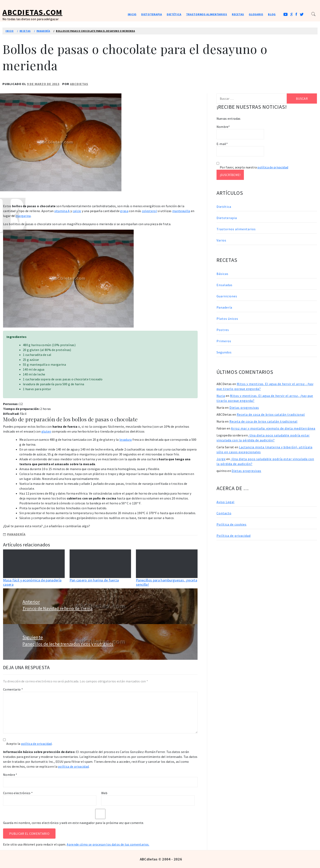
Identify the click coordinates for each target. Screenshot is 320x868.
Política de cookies (232, 524)
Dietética (174, 14)
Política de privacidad (234, 536)
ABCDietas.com (32, 12)
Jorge (221, 459)
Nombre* (240, 132)
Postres (223, 330)
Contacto (224, 513)
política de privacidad (36, 744)
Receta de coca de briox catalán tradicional (271, 414)
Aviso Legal (226, 502)
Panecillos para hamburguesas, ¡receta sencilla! (167, 582)
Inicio (132, 14)
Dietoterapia (152, 14)
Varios (221, 240)
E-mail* (240, 149)
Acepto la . (29, 744)
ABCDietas (79, 84)
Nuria (221, 396)
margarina (23, 216)
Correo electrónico (18, 793)
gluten (46, 431)
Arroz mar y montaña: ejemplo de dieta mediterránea (273, 428)
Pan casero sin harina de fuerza (94, 580)
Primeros (224, 341)
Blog (272, 14)
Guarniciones (227, 296)
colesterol (149, 211)
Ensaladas (224, 285)
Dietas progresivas (244, 407)
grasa (124, 211)
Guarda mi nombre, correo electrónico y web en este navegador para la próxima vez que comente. (74, 823)
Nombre (10, 775)
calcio (77, 211)
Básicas (222, 274)
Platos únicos (227, 319)
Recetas (238, 14)
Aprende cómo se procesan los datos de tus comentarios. (108, 844)
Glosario (256, 14)
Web (104, 793)
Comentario (13, 689)
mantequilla (181, 211)
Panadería (16, 534)
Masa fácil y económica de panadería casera (32, 582)
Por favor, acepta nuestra (252, 167)
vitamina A (62, 211)
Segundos (224, 352)
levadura (126, 440)
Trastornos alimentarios (207, 14)
